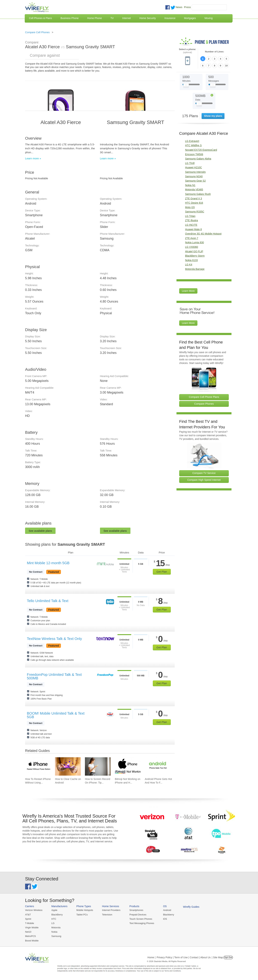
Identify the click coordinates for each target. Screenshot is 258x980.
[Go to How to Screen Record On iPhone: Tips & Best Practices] (98, 766)
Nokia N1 (190, 185)
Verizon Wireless (34, 910)
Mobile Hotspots (85, 910)
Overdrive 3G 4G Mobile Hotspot (203, 234)
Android (167, 910)
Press (187, 7)
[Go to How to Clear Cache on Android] (68, 766)
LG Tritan (190, 216)
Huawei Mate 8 (193, 229)
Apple (54, 910)
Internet (126, 18)
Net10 (28, 932)
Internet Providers (111, 910)
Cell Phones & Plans (40, 18)
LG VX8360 (192, 247)
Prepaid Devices (138, 915)
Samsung (56, 936)
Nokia (54, 932)
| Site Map (217, 957)
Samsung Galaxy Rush (198, 194)
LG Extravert (192, 141)
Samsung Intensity (195, 172)
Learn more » (33, 158)
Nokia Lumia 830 (194, 242)
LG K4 (189, 265)
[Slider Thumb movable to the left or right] (186, 86)
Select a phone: (187, 51)
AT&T (28, 915)
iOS (165, 919)
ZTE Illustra (192, 220)
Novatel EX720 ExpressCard (201, 150)
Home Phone (95, 18)
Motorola (56, 928)
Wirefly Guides (191, 907)
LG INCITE (191, 225)
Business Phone (70, 18)
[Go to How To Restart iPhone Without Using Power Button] (38, 766)
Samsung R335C (195, 212)
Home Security (148, 18)
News (179, 7)
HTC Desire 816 (194, 203)
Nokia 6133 (191, 260)
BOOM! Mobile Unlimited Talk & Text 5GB (56, 715)
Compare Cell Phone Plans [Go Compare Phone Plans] (204, 397)
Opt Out (228, 957)
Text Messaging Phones (142, 923)
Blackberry (169, 915)
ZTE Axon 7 (192, 238)
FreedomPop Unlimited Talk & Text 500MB (54, 676)
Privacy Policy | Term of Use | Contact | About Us (184, 957)
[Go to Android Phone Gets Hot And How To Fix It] (158, 766)
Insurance (170, 18)
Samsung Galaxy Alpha (198, 159)
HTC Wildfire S (193, 145)
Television (107, 915)
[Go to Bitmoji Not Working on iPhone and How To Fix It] (128, 766)
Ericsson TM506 (194, 154)
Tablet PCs (82, 915)
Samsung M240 (194, 176)
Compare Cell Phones (37, 32)
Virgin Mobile (32, 928)
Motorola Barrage (195, 269)
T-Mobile (30, 923)
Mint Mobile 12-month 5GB (48, 563)
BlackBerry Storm (195, 256)
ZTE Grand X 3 (193, 198)
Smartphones (136, 910)
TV (112, 18)
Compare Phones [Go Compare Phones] (204, 404)
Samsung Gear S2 (195, 181)
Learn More (188, 291)
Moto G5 (190, 207)
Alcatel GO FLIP (194, 251)
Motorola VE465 (194, 190)
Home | (151, 957)
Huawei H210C (193, 167)
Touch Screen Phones (141, 919)
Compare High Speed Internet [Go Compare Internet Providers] (204, 480)
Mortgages (190, 18)
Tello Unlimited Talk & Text (48, 601)
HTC (54, 919)
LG (53, 923)
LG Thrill (190, 163)
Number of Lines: (215, 52)
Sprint (28, 919)
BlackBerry (57, 915)
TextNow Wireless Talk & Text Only (54, 639)
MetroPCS (30, 936)
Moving (208, 18)
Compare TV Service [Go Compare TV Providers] (204, 473)
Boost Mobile (32, 941)
